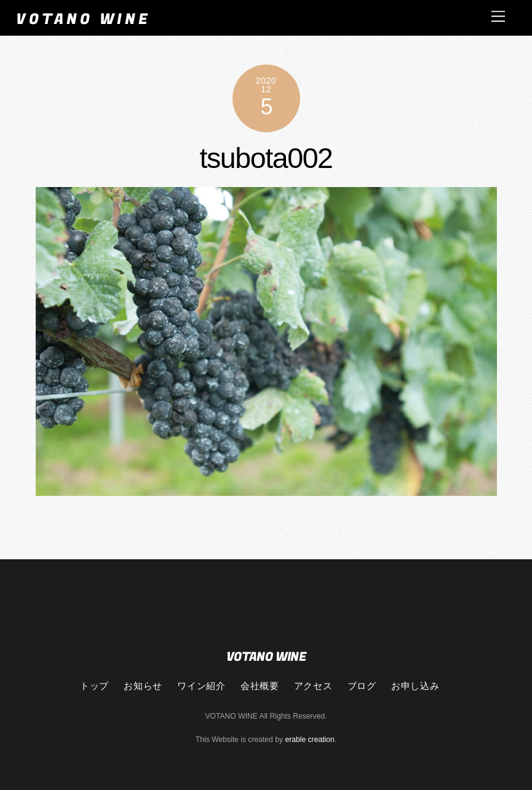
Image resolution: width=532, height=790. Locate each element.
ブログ (362, 685)
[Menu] (498, 16)
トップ (94, 685)
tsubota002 (266, 158)
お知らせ (143, 685)
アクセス (313, 685)
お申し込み (415, 685)
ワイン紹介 (201, 685)
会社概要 (260, 685)
